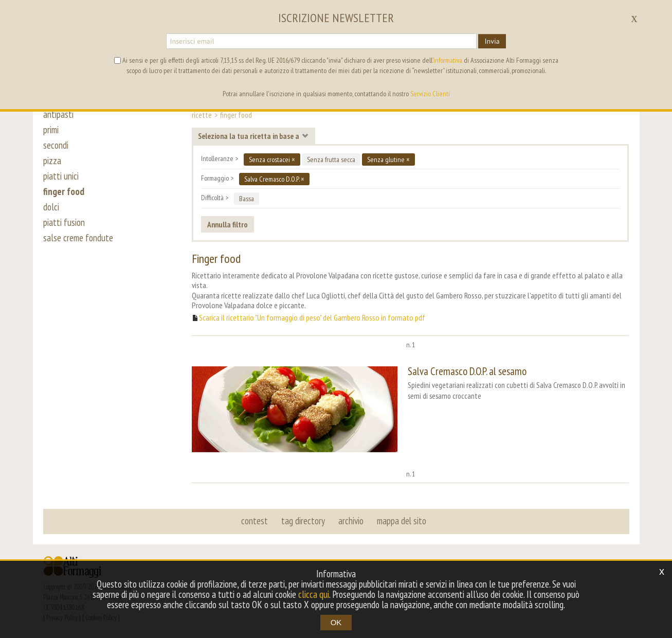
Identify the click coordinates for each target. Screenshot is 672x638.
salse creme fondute (78, 238)
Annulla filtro (228, 224)
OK (336, 622)
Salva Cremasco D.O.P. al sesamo (467, 371)
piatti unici (61, 176)
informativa (448, 60)
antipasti (58, 114)
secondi (56, 145)
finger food (64, 191)
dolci (51, 207)
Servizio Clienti (430, 94)
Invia (492, 41)
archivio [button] (351, 521)
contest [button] (255, 521)
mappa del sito (402, 521)
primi (51, 130)
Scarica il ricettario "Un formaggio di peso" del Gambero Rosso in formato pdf (312, 318)
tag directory (303, 521)
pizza (52, 161)
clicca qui (314, 594)
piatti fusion (64, 222)
